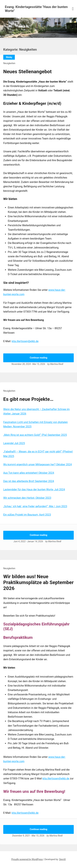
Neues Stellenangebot (27, 72)
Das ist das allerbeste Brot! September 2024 (29, 481)
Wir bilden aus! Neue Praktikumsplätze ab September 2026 (38, 582)
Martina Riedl (57, 364)
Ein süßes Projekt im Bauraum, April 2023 (27, 515)
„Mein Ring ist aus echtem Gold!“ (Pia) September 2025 (35, 435)
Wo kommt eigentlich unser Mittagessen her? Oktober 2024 (38, 464)
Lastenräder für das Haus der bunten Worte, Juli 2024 (34, 489)
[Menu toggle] (73, 9)
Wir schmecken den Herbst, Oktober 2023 (27, 498)
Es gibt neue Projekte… (28, 399)
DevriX (62, 859)
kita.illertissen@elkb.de (25, 341)
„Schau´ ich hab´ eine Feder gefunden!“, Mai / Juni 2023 (35, 506)
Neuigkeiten (9, 63)
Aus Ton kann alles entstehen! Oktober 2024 (29, 473)
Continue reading (39, 358)
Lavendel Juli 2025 (14, 443)
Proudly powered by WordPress (27, 859)
